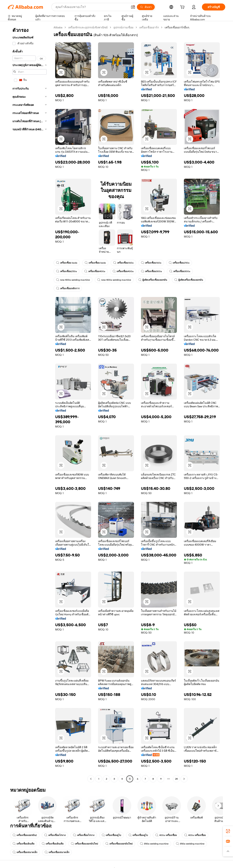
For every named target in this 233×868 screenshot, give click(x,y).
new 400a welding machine (73, 280)
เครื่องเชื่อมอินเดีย (23, 844)
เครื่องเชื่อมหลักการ (68, 288)
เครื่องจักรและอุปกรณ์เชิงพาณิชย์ (88, 27)
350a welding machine (154, 844)
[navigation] (30, 404)
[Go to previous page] (91, 779)
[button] (133, 7)
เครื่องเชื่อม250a (179, 263)
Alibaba (58, 27)
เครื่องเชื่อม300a (151, 271)
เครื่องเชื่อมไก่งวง (55, 835)
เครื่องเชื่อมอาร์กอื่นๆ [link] (177, 27)
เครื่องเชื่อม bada (67, 263)
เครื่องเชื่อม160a (123, 263)
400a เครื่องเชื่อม (166, 835)
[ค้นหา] (146, 7)
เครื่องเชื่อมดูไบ (111, 835)
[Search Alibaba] (92, 7)
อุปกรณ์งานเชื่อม (123, 27)
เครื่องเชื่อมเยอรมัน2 (25, 835)
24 (176, 779)
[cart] (183, 8)
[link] (228, 831)
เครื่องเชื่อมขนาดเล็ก (25, 852)
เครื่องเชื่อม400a (95, 271)
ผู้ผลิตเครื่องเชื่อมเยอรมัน (153, 280)
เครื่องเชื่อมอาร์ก (149, 27)
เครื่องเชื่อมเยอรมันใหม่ (84, 844)
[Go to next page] (184, 779)
